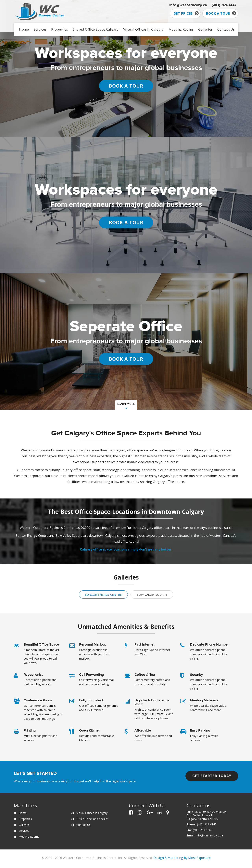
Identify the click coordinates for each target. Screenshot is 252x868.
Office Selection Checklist (92, 819)
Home (24, 29)
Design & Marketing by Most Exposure (182, 858)
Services (40, 29)
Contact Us (226, 29)
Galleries (205, 29)
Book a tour (221, 13)
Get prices (186, 13)
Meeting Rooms (181, 29)
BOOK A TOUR (126, 86)
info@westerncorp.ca (188, 5)
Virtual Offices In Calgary (144, 29)
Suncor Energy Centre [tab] (103, 595)
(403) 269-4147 (224, 5)
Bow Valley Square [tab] (152, 595)
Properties (60, 29)
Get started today (212, 776)
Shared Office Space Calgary (96, 29)
